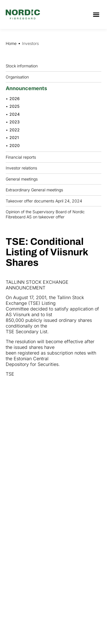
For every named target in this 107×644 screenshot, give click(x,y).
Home (11, 43)
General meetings (23, 179)
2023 (15, 122)
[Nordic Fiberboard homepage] (23, 15)
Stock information (23, 66)
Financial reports (22, 157)
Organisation (19, 77)
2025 (14, 106)
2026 (15, 99)
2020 (15, 145)
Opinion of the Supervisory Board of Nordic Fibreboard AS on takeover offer (45, 214)
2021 (14, 137)
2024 (15, 114)
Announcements (28, 88)
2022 (15, 130)
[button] (96, 15)
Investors (30, 43)
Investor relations (21, 168)
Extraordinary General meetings (36, 190)
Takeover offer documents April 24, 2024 (44, 201)
